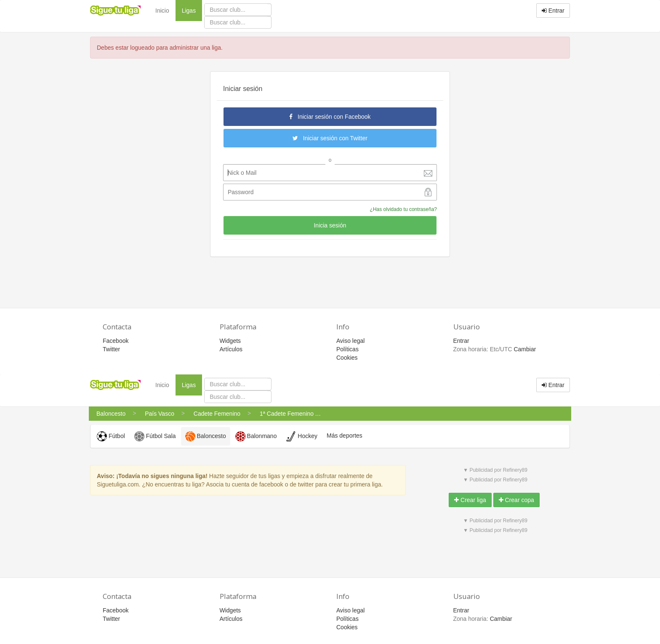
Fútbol (111, 436)
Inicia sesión (330, 225)
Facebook (116, 341)
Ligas (192, 10)
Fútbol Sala (155, 436)
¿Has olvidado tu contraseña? (403, 209)
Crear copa (516, 500)
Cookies (347, 358)
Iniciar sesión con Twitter (330, 138)
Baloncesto (206, 436)
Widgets (230, 341)
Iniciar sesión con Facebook (330, 117)
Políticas (347, 349)
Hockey (302, 436)
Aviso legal (350, 341)
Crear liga (470, 500)
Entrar (553, 11)
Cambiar (525, 349)
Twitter (111, 349)
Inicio (162, 11)
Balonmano (256, 436)
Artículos (231, 349)
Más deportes (345, 436)
